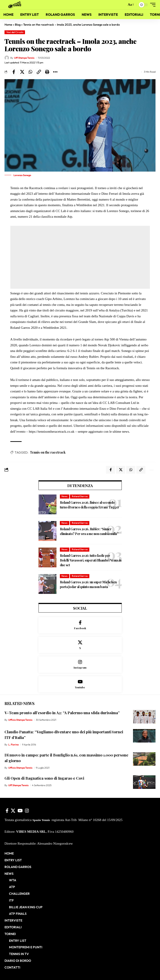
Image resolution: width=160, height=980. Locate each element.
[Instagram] (80, 665)
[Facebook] (80, 625)
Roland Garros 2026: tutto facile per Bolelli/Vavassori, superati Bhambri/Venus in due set (91, 560)
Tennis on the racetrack (48, 452)
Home (8, 25)
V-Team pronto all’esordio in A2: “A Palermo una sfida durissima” (62, 713)
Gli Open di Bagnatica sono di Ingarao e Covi (44, 778)
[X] (80, 645)
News (64, 496)
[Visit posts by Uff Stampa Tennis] (7, 58)
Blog (18, 25)
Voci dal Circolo (15, 32)
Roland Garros (80, 496)
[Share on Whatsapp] (30, 72)
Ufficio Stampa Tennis (20, 720)
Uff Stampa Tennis (24, 58)
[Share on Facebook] (14, 72)
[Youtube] (80, 684)
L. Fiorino (14, 745)
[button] (122, 5)
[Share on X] (22, 72)
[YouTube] (20, 811)
